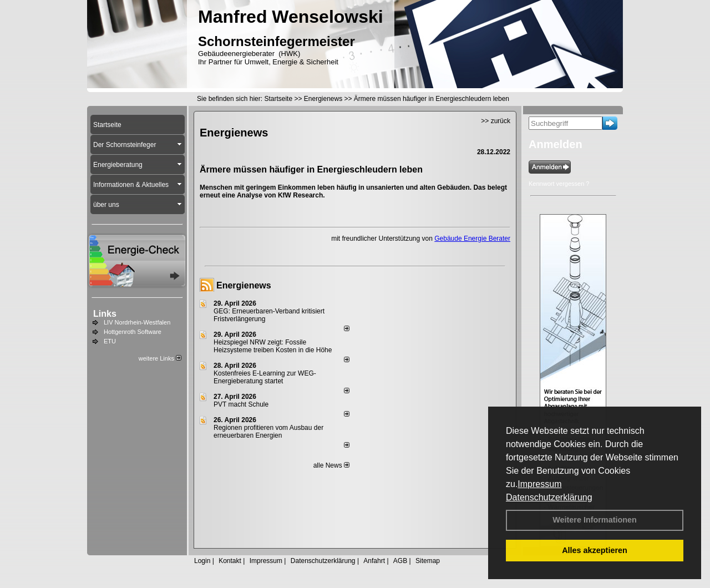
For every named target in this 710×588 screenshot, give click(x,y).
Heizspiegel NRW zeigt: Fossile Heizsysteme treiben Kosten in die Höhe (273, 346)
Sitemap (428, 561)
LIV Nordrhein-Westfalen (137, 322)
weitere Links (160, 358)
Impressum (539, 484)
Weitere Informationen (595, 520)
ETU (110, 341)
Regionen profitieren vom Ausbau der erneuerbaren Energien (268, 432)
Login (202, 561)
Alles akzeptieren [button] (595, 550)
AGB (400, 561)
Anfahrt (374, 561)
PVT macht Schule (241, 404)
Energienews (244, 285)
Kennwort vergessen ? (559, 184)
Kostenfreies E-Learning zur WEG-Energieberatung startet (265, 377)
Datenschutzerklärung (549, 497)
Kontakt (230, 561)
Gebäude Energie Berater (472, 239)
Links (105, 314)
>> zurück (496, 121)
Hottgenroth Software (133, 332)
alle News (331, 465)
